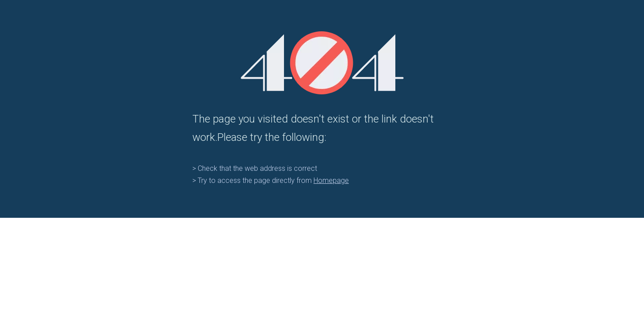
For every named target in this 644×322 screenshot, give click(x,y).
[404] (322, 63)
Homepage (331, 180)
